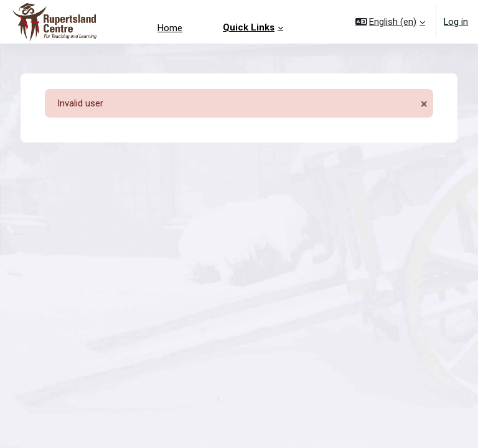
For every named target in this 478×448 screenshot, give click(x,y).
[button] (391, 22)
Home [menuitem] (170, 28)
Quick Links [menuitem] (249, 27)
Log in (456, 22)
